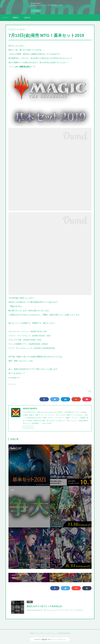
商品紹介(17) (12, 384)
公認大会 (27, 18)
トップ (5, 18)
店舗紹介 (16, 18)
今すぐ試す (36, 11)
